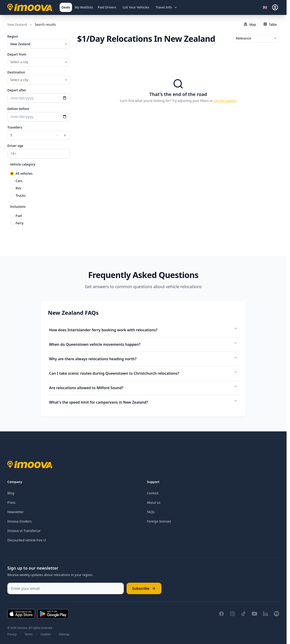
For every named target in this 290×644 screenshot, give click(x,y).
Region (13, 36)
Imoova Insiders (19, 521)
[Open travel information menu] (167, 7)
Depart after (17, 90)
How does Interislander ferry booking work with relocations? (143, 330)
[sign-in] (275, 7)
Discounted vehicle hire (27, 540)
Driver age (15, 146)
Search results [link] (45, 24)
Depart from (17, 54)
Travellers (15, 127)
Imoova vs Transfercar (24, 531)
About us (154, 502)
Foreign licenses (159, 521)
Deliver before (18, 109)
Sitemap (64, 634)
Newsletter (15, 512)
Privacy (12, 634)
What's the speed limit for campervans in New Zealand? (143, 402)
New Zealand (17, 24)
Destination (16, 72)
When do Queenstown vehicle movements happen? (143, 344)
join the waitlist (225, 101)
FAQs (151, 512)
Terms (29, 634)
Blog (11, 493)
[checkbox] (12, 216)
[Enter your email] (66, 588)
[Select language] (266, 7)
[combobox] (39, 44)
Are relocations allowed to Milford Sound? (143, 387)
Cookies (46, 634)
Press (11, 502)
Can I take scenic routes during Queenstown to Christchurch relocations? (143, 373)
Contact (153, 493)
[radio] (12, 174)
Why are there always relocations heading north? (143, 359)
